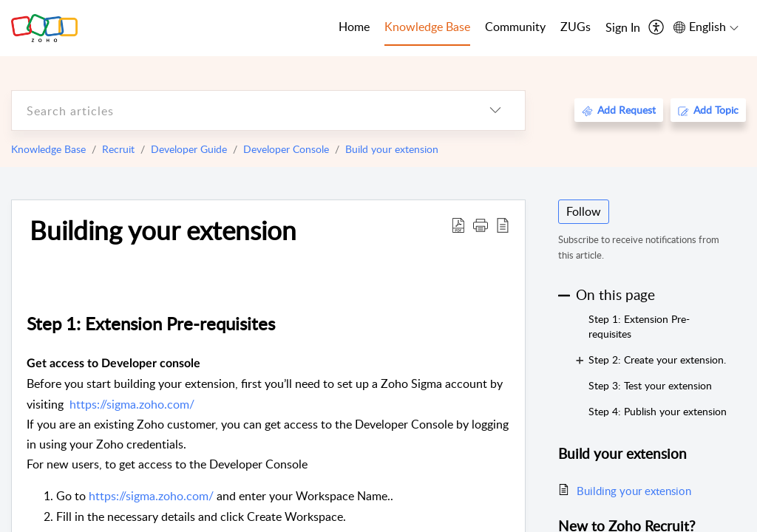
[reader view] (503, 225)
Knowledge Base (48, 149)
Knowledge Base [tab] (427, 27)
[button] (481, 225)
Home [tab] (354, 27)
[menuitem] (623, 28)
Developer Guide (189, 149)
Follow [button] (584, 211)
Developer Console (286, 149)
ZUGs (576, 27)
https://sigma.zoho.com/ (132, 404)
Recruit (118, 149)
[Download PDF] (458, 225)
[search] (239, 110)
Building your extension (163, 230)
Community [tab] (515, 27)
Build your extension (392, 149)
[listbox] (495, 110)
